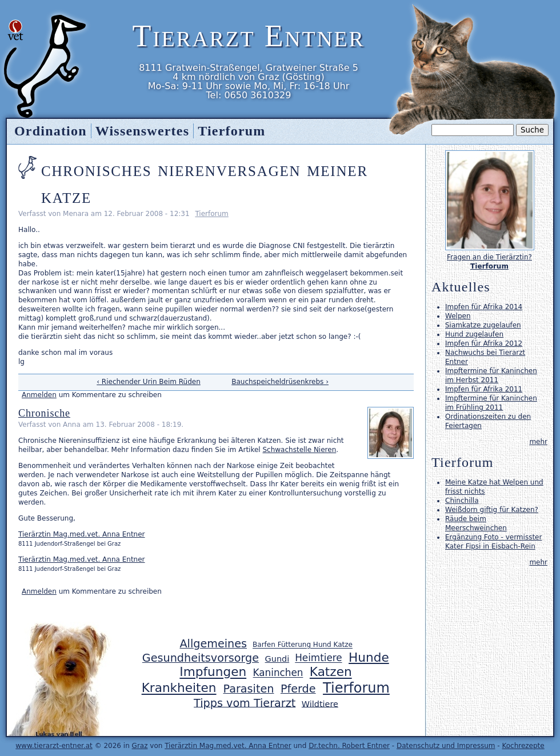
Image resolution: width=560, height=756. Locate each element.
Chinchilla (462, 501)
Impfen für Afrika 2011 (484, 389)
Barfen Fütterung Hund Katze (303, 645)
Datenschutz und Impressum (446, 746)
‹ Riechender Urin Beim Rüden (149, 382)
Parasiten (249, 689)
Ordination (51, 131)
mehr (538, 442)
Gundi (277, 659)
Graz (140, 746)
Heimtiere (318, 658)
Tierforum (211, 214)
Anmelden (39, 395)
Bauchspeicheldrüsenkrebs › (280, 382)
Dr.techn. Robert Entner (349, 746)
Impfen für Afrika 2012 (484, 343)
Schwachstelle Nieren (299, 450)
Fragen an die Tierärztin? (489, 257)
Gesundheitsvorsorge (201, 658)
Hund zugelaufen (474, 334)
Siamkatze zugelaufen (483, 325)
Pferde (298, 689)
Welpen (458, 316)
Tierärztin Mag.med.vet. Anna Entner (82, 534)
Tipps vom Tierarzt (245, 703)
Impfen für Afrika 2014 (484, 307)
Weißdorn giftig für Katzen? (492, 510)
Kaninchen (278, 673)
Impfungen (213, 672)
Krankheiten (179, 688)
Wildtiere (320, 703)
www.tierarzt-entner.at (54, 746)
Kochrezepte (523, 746)
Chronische (44, 413)
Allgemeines (213, 644)
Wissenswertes (142, 131)
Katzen (331, 672)
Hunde (369, 657)
